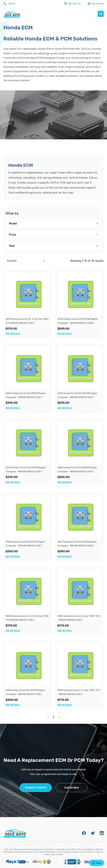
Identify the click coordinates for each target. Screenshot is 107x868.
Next (59, 717)
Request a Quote (36, 787)
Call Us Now (72, 788)
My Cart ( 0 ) (75, 4)
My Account (96, 4)
